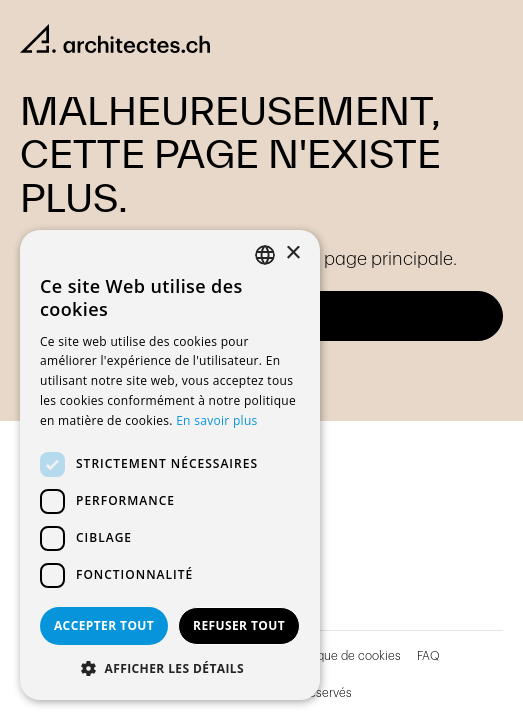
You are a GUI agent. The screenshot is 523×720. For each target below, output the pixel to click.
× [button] (292, 253)
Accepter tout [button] (104, 625)
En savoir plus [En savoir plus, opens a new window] (216, 420)
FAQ (428, 656)
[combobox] (265, 255)
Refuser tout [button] (239, 625)
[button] (170, 669)
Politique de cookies (345, 656)
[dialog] (170, 465)
